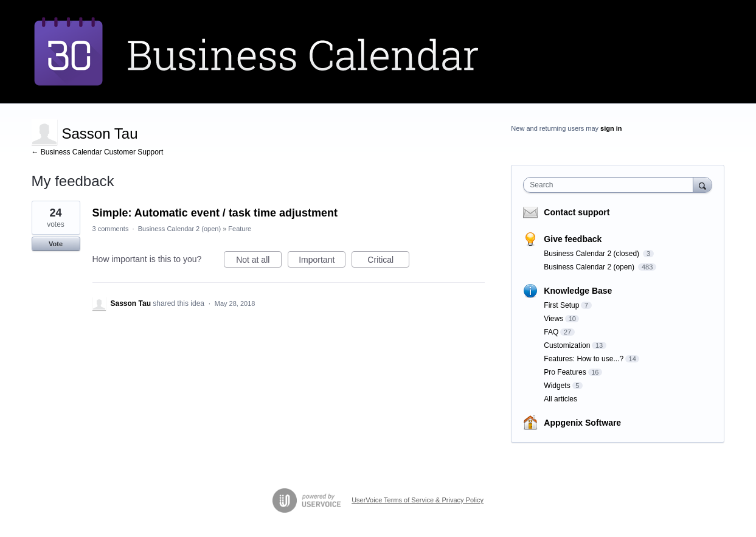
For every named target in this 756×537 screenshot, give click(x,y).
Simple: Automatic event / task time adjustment (215, 213)
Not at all (259, 262)
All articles (560, 399)
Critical (388, 262)
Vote (56, 244)
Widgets (557, 386)
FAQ (551, 332)
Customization (567, 345)
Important (322, 262)
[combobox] (611, 185)
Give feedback (573, 239)
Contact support (577, 212)
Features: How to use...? (584, 359)
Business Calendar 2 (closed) (592, 254)
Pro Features (565, 372)
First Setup (561, 305)
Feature (240, 229)
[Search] (702, 185)
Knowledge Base (578, 291)
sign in (611, 128)
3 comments (111, 229)
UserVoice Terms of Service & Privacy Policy (418, 500)
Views (553, 319)
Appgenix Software (582, 423)
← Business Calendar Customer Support (98, 152)
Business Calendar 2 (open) (179, 229)
